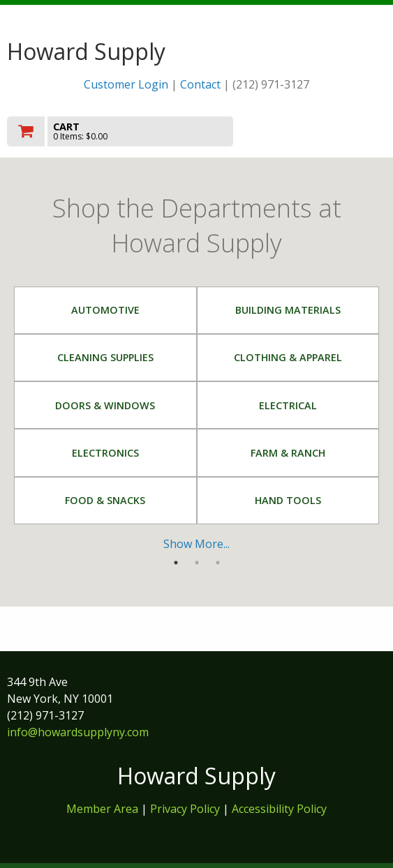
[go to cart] (140, 131)
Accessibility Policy (279, 809)
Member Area (102, 809)
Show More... (196, 544)
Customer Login (126, 84)
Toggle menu (329, 131)
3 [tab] (218, 563)
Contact (200, 84)
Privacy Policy (186, 809)
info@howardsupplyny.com (78, 732)
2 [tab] (197, 563)
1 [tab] (176, 563)
